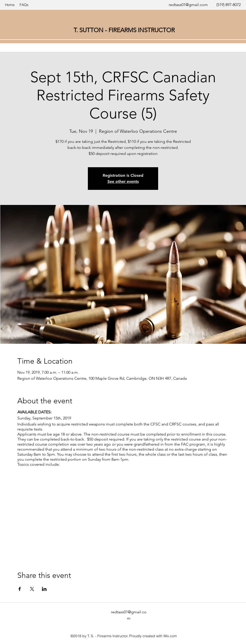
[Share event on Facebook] (20, 589)
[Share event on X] (32, 589)
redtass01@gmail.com (188, 5)
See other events (123, 181)
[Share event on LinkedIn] (44, 589)
